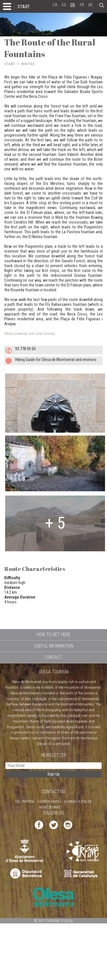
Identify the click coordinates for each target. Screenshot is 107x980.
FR (82, 5)
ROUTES (28, 64)
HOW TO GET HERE (53, 635)
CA (55, 5)
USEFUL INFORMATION (54, 646)
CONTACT (54, 657)
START (24, 7)
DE (91, 5)
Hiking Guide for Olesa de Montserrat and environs (56, 360)
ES (64, 5)
